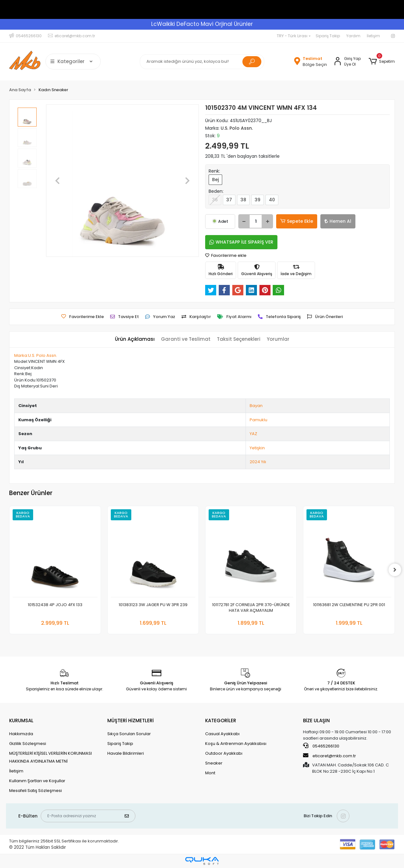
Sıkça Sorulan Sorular (129, 734)
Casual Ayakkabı (222, 734)
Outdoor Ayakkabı (224, 753)
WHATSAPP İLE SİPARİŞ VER (241, 242)
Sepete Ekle (297, 221)
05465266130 (321, 746)
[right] (395, 570)
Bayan (256, 406)
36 (215, 200)
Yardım (353, 36)
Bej (215, 180)
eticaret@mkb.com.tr (330, 756)
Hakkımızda (21, 734)
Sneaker (214, 763)
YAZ (253, 434)
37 (229, 200)
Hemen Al (338, 221)
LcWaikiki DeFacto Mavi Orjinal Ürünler (202, 24)
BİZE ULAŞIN (316, 720)
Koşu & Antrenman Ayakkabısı (236, 744)
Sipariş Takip (328, 36)
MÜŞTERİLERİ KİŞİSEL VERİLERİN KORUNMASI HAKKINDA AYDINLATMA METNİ (50, 757)
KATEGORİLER (221, 720)
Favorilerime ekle (226, 255)
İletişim (373, 36)
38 (243, 200)
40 (272, 200)
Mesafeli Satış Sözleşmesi (36, 791)
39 (258, 200)
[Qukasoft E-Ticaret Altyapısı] (202, 861)
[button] (381, 62)
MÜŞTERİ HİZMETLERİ (131, 720)
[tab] (135, 339)
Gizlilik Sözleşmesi (28, 744)
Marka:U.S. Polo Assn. (36, 355)
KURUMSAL (21, 720)
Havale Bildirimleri (126, 753)
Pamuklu (258, 420)
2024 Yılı (258, 462)
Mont (210, 773)
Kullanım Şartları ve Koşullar (37, 781)
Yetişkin (257, 448)
